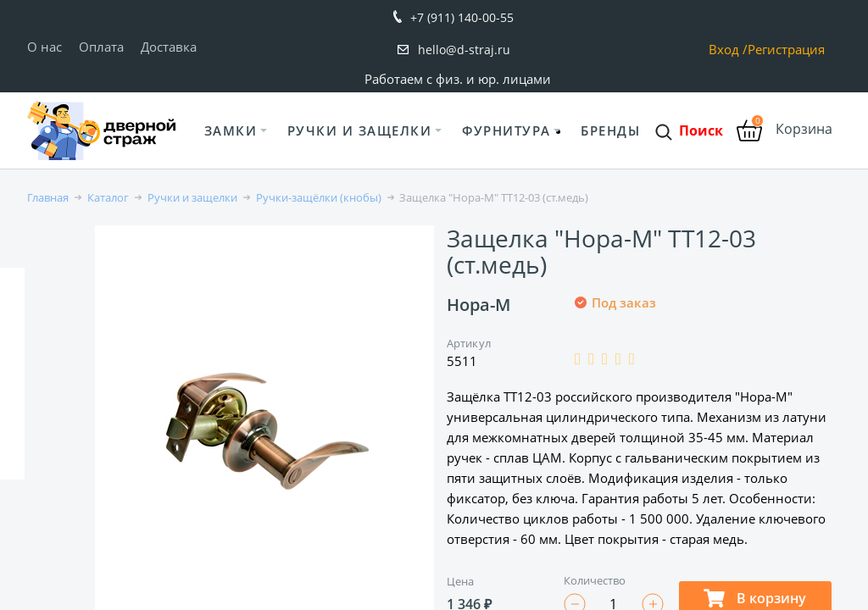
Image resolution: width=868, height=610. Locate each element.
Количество (595, 580)
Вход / (728, 50)
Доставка (169, 47)
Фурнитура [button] (506, 130)
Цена (460, 581)
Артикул (469, 343)
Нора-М (479, 305)
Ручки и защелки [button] (360, 130)
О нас (45, 47)
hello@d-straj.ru (464, 50)
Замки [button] (231, 130)
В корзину (755, 598)
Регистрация (786, 50)
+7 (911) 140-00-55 (462, 17)
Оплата (101, 47)
